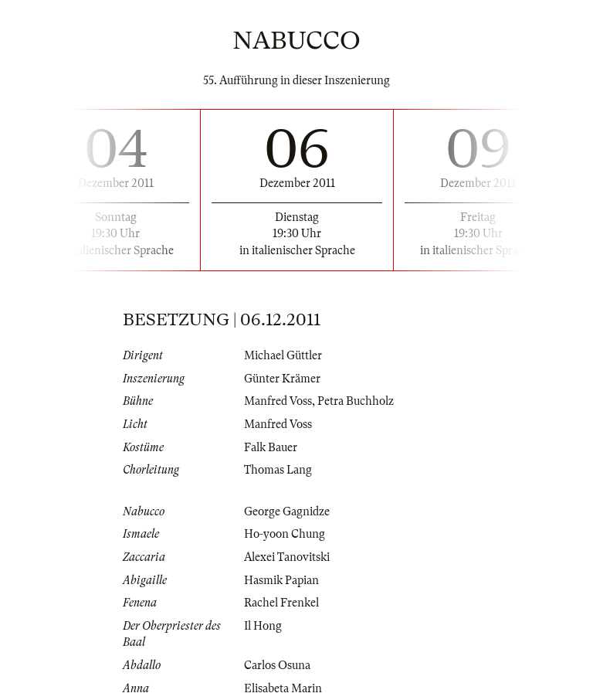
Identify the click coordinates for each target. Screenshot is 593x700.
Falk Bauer (271, 447)
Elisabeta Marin (283, 688)
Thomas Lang (278, 470)
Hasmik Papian (281, 580)
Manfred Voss (278, 401)
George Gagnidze (287, 511)
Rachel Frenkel (281, 603)
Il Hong (263, 626)
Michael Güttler (283, 355)
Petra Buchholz (356, 401)
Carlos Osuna (277, 665)
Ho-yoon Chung (285, 534)
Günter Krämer (282, 379)
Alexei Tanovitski (287, 557)
